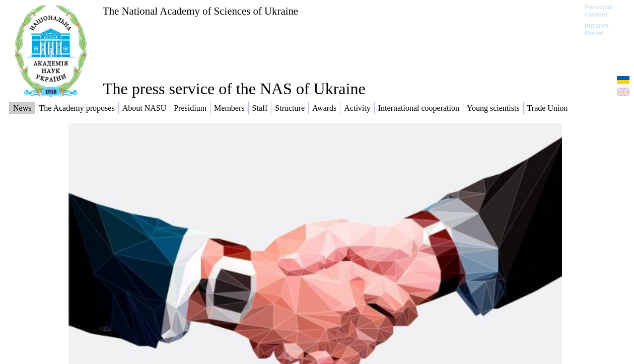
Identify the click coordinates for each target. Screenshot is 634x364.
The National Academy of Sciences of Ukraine (200, 11)
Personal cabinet (598, 11)
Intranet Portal (597, 29)
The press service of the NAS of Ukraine (234, 89)
